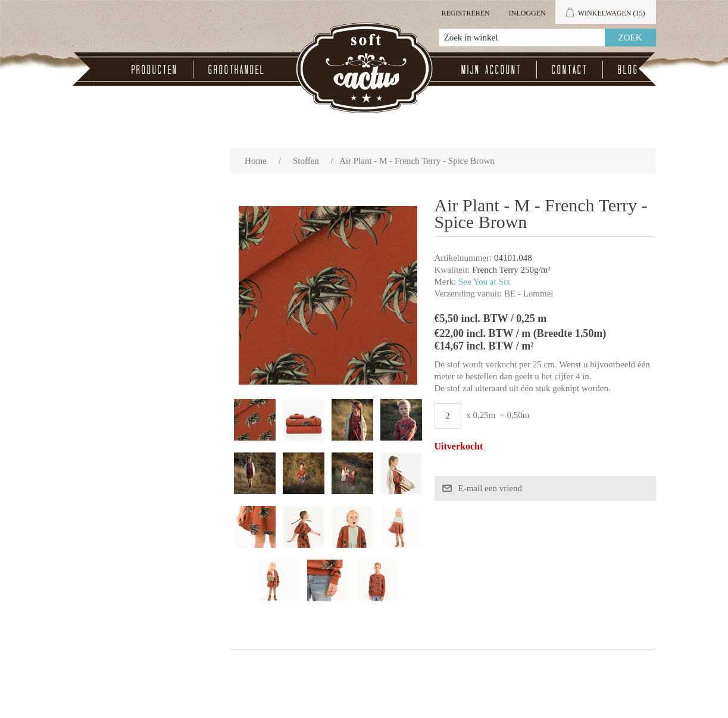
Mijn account (491, 69)
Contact (570, 69)
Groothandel (237, 69)
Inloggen (527, 13)
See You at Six (485, 282)
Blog (628, 69)
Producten (155, 69)
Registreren (465, 13)
